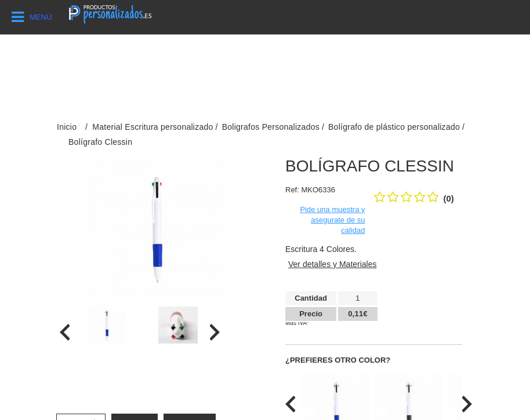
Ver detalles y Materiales (333, 264)
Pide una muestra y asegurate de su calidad (332, 220)
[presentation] (65, 332)
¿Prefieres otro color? (338, 360)
